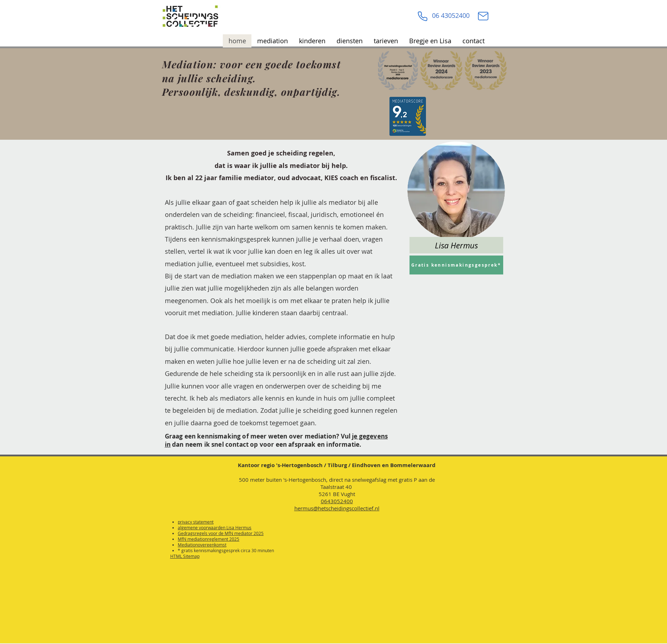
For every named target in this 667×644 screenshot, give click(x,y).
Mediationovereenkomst (202, 545)
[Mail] (483, 16)
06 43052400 (451, 15)
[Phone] (423, 16)
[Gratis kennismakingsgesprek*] (456, 265)
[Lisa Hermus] (456, 245)
